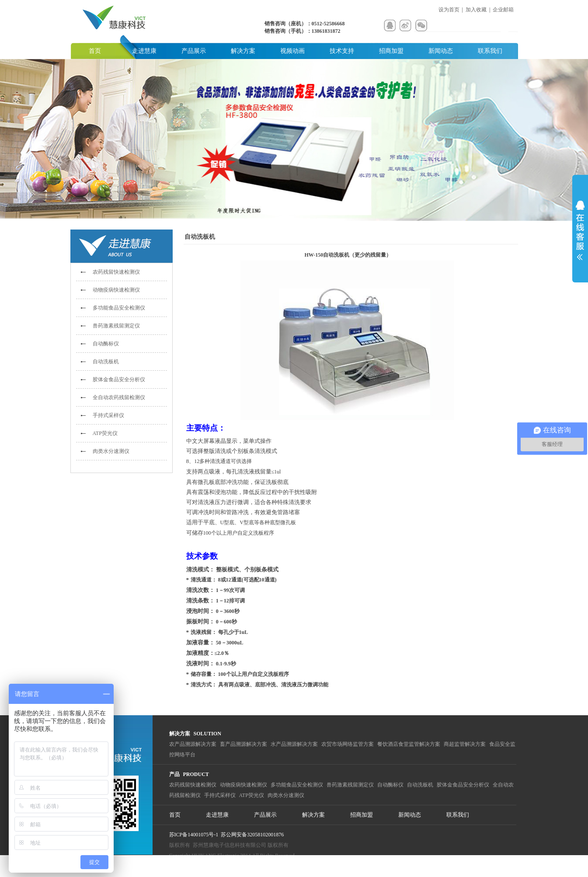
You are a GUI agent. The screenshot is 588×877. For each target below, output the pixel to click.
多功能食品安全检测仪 (119, 308)
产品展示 (194, 51)
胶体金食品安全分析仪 (119, 379)
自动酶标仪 (106, 344)
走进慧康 (144, 51)
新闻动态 (441, 51)
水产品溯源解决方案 (294, 744)
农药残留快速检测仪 (116, 272)
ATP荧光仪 (105, 433)
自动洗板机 (106, 362)
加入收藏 (476, 10)
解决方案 (243, 51)
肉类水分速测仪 (111, 451)
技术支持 (342, 51)
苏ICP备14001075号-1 (194, 835)
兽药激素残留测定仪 (116, 326)
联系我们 (490, 51)
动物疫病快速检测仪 (116, 290)
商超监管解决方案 (465, 744)
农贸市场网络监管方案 (348, 744)
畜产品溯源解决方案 (244, 744)
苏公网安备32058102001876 (252, 835)
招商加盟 (391, 51)
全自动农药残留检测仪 (119, 397)
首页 (95, 51)
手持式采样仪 (108, 415)
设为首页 (449, 10)
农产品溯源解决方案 (193, 744)
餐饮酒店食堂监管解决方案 (409, 744)
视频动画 (292, 51)
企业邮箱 (503, 10)
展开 (580, 230)
